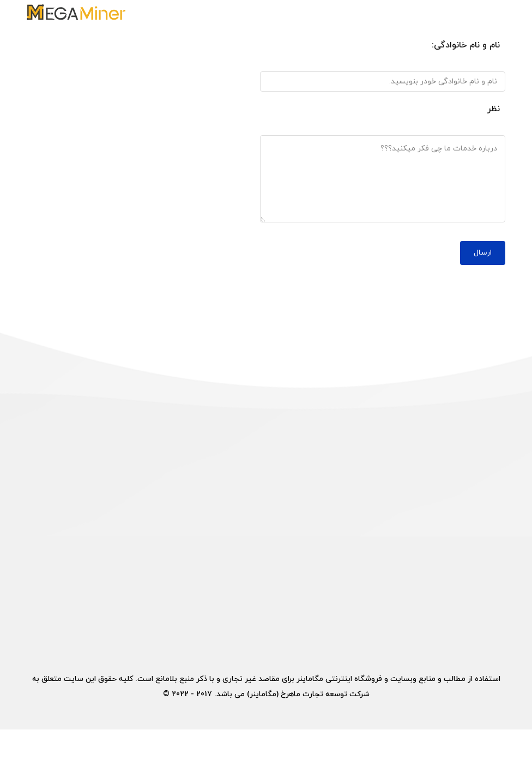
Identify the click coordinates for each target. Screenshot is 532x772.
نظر (494, 109)
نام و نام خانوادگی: (466, 45)
